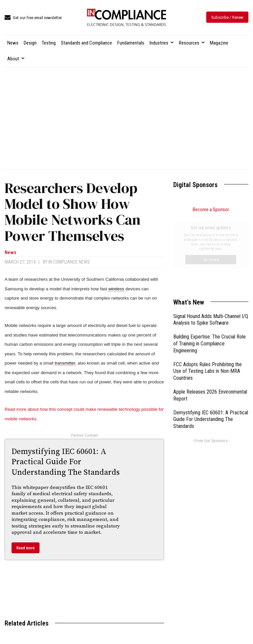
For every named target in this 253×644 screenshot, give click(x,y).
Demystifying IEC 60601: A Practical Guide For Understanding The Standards (66, 462)
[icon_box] (33, 18)
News (10, 253)
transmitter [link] (65, 363)
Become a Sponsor (211, 209)
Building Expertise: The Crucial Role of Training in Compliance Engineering (210, 269)
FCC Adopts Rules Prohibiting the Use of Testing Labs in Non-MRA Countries (208, 297)
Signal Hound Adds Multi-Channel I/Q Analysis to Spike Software (211, 245)
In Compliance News (69, 262)
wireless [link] (116, 289)
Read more (26, 548)
